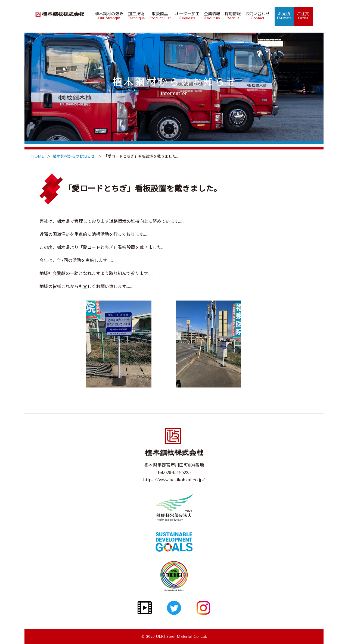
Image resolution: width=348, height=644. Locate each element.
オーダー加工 (185, 16)
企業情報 (209, 16)
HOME (38, 156)
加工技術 (134, 16)
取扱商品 (157, 16)
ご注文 (301, 16)
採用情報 (230, 16)
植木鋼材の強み (106, 16)
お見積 (282, 16)
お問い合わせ (255, 16)
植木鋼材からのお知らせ (74, 156)
